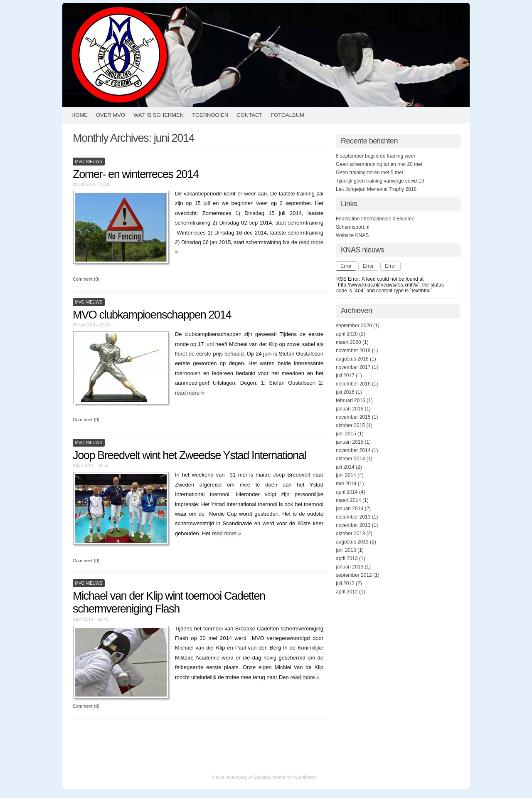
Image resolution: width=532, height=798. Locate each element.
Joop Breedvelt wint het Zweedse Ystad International (189, 455)
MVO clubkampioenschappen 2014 (152, 315)
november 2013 (353, 525)
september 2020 (354, 326)
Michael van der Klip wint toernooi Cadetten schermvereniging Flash (169, 602)
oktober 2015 (350, 425)
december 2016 (353, 384)
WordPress (304, 777)
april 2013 (347, 558)
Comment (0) (86, 279)
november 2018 (353, 351)
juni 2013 (346, 550)
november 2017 (353, 367)
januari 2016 (350, 409)
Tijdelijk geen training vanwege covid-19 (380, 181)
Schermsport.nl (353, 227)
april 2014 (347, 492)
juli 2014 (345, 467)
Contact (249, 115)
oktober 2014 (350, 459)
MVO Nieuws (89, 162)
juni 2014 (346, 475)
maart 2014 (349, 500)
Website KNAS (352, 235)
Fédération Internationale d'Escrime (375, 219)
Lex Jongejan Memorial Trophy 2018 (376, 189)
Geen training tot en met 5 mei (369, 173)
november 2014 (353, 450)
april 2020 (347, 334)
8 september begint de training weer (376, 156)
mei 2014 (346, 484)
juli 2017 (345, 376)
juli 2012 (345, 583)
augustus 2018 (352, 359)
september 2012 (354, 575)
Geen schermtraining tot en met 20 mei (379, 164)
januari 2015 (350, 442)
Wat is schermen (159, 115)
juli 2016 (345, 392)
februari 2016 (351, 400)
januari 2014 (350, 509)
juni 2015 (346, 434)
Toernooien (210, 115)
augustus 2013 (352, 542)
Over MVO (111, 115)
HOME (80, 115)
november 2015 (353, 417)
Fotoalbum (287, 115)
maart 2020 (349, 342)
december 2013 (353, 517)
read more (190, 393)
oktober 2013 (350, 534)
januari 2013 (350, 567)
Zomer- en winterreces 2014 (136, 174)
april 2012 (347, 592)
